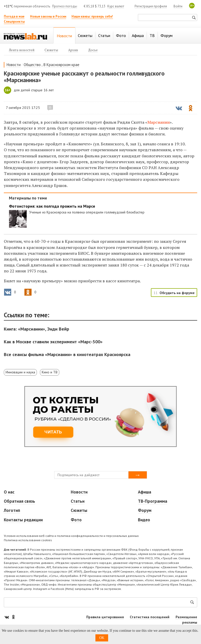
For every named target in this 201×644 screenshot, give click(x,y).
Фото (76, 520)
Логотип (12, 510)
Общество (32, 65)
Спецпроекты (14, 22)
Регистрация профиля (151, 6)
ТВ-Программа (153, 501)
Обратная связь (19, 501)
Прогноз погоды (65, 6)
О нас (9, 492)
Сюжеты (79, 510)
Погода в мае (14, 16)
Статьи (78, 501)
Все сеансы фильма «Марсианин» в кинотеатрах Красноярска (67, 354)
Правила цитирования (105, 617)
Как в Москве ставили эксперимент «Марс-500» (53, 342)
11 (50, 107)
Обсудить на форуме (177, 293)
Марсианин (159, 122)
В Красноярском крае (61, 65)
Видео (144, 520)
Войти (178, 6)
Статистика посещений (150, 617)
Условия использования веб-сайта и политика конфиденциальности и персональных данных (71, 536)
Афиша (145, 492)
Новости (14, 65)
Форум (145, 510)
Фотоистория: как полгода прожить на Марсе (52, 206)
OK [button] (102, 638)
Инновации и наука (20, 372)
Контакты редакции (23, 520)
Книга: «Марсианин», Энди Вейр (37, 329)
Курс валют (116, 6)
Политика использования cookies (28, 540)
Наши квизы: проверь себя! (92, 16)
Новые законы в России (48, 16)
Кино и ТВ (50, 372)
